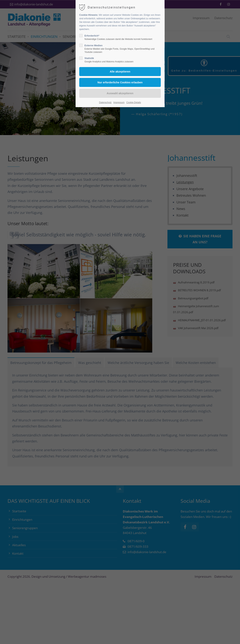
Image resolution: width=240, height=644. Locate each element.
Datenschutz (105, 102)
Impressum (119, 102)
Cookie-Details (134, 102)
